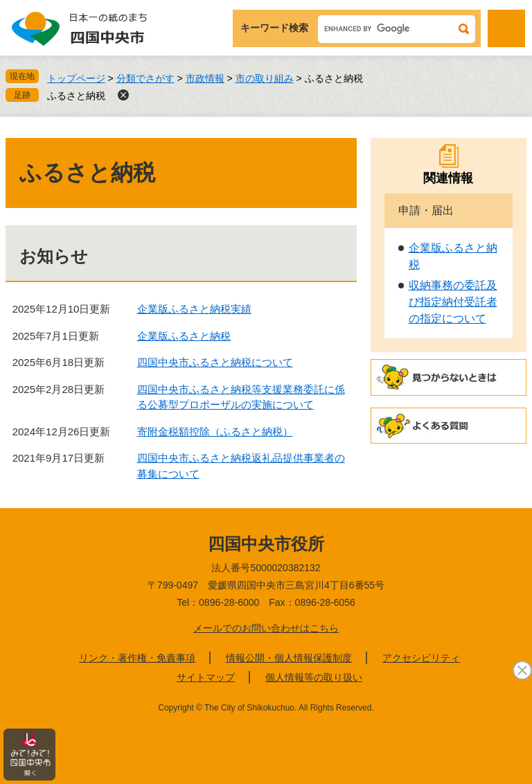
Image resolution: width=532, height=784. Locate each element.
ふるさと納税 (76, 96)
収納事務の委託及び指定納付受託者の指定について (453, 302)
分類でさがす (145, 78)
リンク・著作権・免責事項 (137, 658)
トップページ (76, 78)
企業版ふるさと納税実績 (194, 309)
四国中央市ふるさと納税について (215, 362)
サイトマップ (206, 677)
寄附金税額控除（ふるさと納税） (215, 432)
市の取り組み (265, 78)
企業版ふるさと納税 (184, 336)
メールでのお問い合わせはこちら (266, 628)
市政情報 (205, 78)
